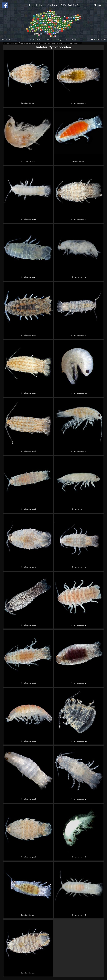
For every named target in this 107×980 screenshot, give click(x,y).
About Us (6, 40)
